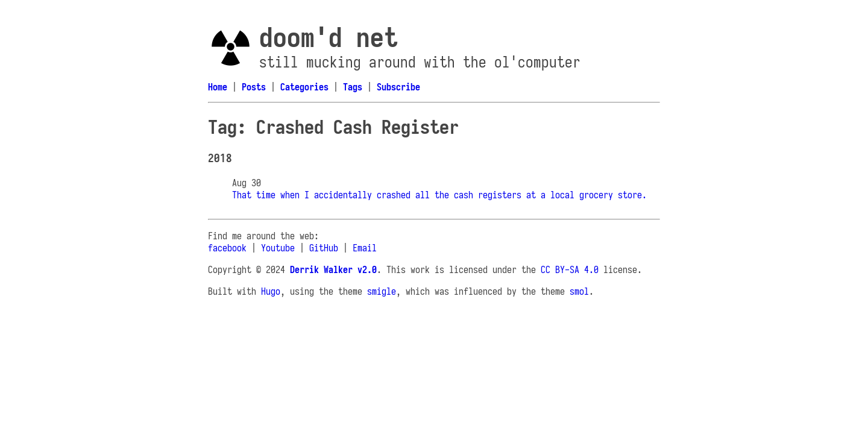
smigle (382, 291)
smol (579, 291)
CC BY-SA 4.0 (570, 269)
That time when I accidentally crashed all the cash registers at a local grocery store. (439, 195)
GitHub (324, 248)
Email (365, 248)
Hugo (271, 291)
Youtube (278, 248)
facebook (227, 248)
